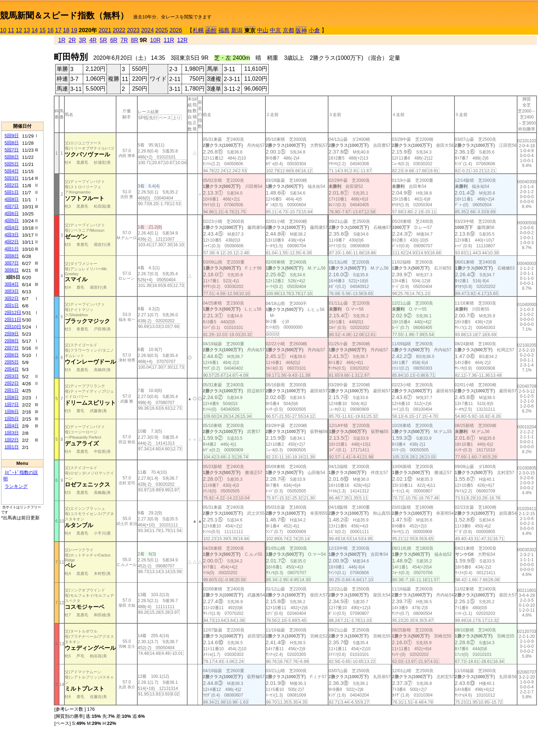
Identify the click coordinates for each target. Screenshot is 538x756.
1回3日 (12, 433)
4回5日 (12, 221)
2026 (176, 30)
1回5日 (12, 419)
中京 (275, 30)
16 (51, 30)
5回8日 (12, 143)
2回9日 (12, 334)
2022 (119, 30)
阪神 (301, 31)
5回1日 (12, 192)
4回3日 (12, 235)
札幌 (198, 30)
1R (62, 40)
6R (114, 40)
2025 (162, 30)
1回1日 (12, 447)
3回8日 (12, 256)
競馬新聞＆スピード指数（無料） (64, 15)
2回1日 (12, 390)
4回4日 (12, 228)
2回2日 (12, 383)
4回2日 (12, 242)
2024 (148, 30)
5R (103, 40)
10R (155, 40)
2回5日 (12, 362)
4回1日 (12, 249)
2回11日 (13, 320)
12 (19, 30)
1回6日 (12, 412)
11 (11, 30)
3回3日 (12, 291)
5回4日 (12, 171)
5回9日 (12, 136)
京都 (288, 30)
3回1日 (12, 305)
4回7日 (12, 206)
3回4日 (12, 284)
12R (182, 40)
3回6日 (12, 270)
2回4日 (12, 369)
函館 (211, 31)
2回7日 (12, 348)
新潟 (237, 30)
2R (72, 40)
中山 (263, 30)
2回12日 (13, 313)
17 (58, 30)
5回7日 (12, 150)
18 (66, 30)
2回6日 (12, 355)
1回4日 (12, 426)
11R (169, 40)
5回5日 (12, 164)
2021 (105, 30)
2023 (133, 30)
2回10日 (13, 327)
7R (124, 40)
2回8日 (12, 341)
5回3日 (12, 178)
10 (3, 30)
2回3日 (12, 376)
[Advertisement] (22, 78)
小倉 (314, 30)
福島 (224, 30)
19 (74, 30)
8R (134, 40)
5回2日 (12, 185)
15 (42, 30)
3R (82, 40)
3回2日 (12, 298)
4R (93, 40)
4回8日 (12, 199)
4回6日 (12, 213)
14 (35, 30)
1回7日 (12, 405)
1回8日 (12, 397)
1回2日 (12, 440)
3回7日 (12, 263)
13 (27, 30)
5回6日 (12, 157)
